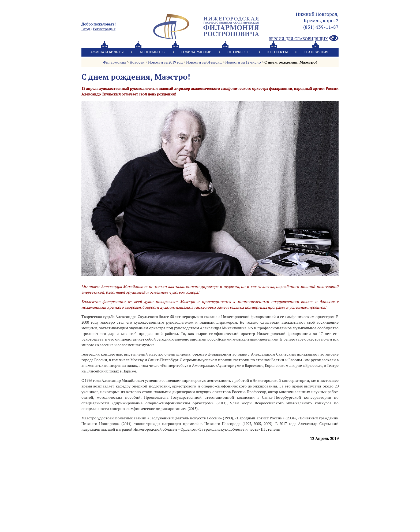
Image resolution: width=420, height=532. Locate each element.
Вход (86, 29)
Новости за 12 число (243, 62)
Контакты (278, 52)
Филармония (115, 62)
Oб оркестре (239, 52)
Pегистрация (104, 29)
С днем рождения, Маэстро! (291, 62)
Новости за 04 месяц (204, 62)
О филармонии (196, 52)
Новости (137, 62)
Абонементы (153, 52)
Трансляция (316, 52)
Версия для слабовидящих (304, 38)
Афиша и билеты (107, 52)
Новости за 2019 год (165, 62)
